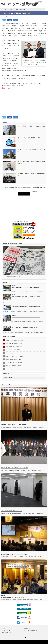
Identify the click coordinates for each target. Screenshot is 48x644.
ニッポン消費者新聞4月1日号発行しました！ (11, 276)
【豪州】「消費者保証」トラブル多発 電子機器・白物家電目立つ (26, 287)
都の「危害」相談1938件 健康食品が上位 (13, 350)
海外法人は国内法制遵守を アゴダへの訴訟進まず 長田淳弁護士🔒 (31, 163)
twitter (39, 2)
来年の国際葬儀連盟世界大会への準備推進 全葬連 (13, 597)
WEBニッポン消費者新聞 (23, 642)
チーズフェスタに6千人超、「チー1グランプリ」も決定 (14, 554)
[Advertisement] (24, 104)
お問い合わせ (27, 628)
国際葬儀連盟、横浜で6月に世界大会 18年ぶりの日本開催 (15, 468)
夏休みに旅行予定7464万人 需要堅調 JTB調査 (29, 138)
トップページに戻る (24, 194)
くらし (8, 16)
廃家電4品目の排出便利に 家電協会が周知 (14, 347)
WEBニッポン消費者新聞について (32, 630)
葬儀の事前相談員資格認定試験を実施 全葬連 (12, 511)
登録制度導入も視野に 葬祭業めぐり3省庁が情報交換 (14, 425)
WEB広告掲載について (6, 632)
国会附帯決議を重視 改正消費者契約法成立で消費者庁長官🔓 (34, 188)
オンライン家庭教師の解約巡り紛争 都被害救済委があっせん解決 (26, 317)
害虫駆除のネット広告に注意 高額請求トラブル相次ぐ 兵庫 (31, 151)
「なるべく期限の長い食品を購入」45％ (13, 359)
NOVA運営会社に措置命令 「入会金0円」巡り (14, 353)
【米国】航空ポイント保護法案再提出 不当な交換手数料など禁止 (26, 307)
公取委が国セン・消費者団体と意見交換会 (14, 366)
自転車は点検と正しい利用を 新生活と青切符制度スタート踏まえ (26, 296)
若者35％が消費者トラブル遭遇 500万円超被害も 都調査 (31, 126)
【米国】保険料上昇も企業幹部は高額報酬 (14, 369)
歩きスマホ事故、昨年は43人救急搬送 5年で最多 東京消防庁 (25, 328)
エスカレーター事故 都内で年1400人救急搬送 (14, 340)
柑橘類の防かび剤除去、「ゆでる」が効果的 (14, 356)
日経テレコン (7, 88)
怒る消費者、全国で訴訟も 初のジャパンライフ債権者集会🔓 (31, 175)
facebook (41, 2)
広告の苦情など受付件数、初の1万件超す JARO (14, 187)
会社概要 (3, 628)
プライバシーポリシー (6, 630)
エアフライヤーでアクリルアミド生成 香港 (14, 363)
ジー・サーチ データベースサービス (14, 86)
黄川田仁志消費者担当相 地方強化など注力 (14, 343)
